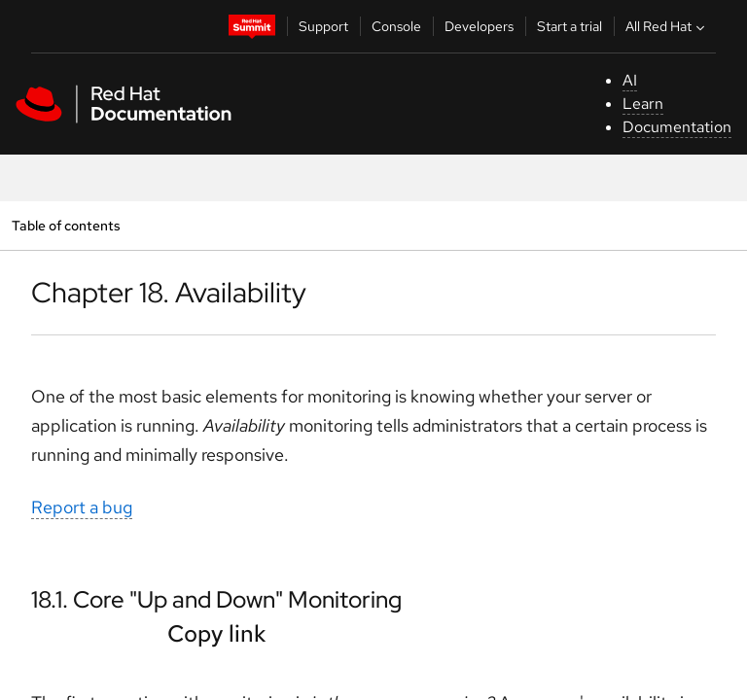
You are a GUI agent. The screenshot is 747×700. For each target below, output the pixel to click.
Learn (643, 104)
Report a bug (82, 507)
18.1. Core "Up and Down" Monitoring (216, 599)
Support (323, 26)
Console (396, 26)
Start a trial (569, 26)
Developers (479, 26)
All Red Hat (667, 26)
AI (630, 80)
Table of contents (66, 225)
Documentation (677, 127)
